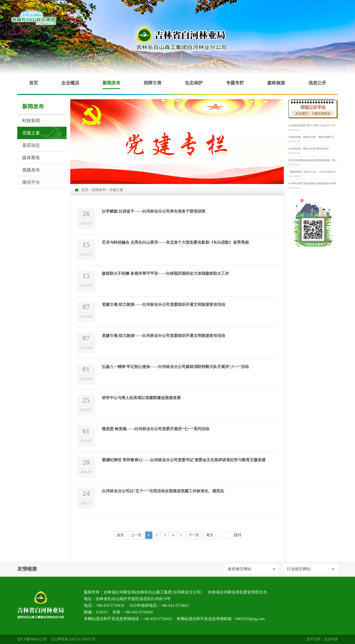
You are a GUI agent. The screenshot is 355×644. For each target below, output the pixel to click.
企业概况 (70, 83)
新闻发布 (111, 83)
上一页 (136, 535)
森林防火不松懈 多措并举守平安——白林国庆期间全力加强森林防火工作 (165, 273)
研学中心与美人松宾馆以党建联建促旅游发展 (141, 398)
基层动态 (31, 145)
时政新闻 (31, 121)
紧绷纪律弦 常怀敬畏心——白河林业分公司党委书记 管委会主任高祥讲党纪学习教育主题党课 (184, 460)
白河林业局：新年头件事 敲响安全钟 (309, 149)
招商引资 (153, 83)
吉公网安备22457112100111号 (73, 639)
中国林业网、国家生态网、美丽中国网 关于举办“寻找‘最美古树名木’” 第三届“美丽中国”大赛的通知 (313, 137)
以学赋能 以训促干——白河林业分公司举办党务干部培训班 (154, 211)
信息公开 (317, 83)
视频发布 (31, 170)
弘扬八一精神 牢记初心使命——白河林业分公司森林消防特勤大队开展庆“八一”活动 (175, 367)
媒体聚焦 (31, 158)
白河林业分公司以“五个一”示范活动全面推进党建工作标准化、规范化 (163, 491)
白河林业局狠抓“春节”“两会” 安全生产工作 (312, 125)
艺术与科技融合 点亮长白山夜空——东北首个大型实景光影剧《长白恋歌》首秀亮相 (175, 242)
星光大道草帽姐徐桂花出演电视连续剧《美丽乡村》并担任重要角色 (313, 160)
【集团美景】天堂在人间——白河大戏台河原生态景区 (313, 172)
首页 (34, 83)
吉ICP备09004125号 (32, 639)
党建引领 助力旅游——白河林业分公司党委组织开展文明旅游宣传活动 (163, 304)
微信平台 (31, 182)
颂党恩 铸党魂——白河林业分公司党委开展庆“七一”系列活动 (156, 429)
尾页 (210, 535)
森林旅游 (276, 83)
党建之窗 (31, 133)
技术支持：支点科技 (322, 639)
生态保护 (194, 83)
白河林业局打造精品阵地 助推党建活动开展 (312, 183)
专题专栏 (235, 83)
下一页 (194, 535)
